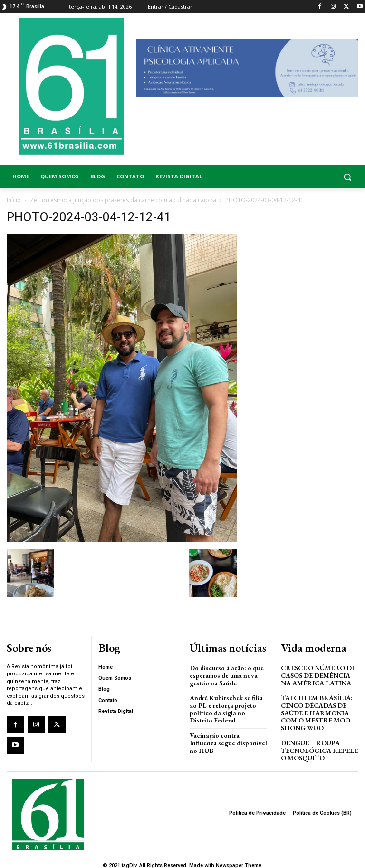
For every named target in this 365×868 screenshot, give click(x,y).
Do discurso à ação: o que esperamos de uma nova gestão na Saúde (224, 673)
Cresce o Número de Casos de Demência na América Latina (319, 673)
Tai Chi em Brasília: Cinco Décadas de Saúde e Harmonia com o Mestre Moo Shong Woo (313, 708)
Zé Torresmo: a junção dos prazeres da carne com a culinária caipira (123, 200)
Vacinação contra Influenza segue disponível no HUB (225, 727)
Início (14, 200)
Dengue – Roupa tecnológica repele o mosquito (317, 744)
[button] (319, 177)
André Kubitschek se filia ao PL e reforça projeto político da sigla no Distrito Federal (228, 702)
